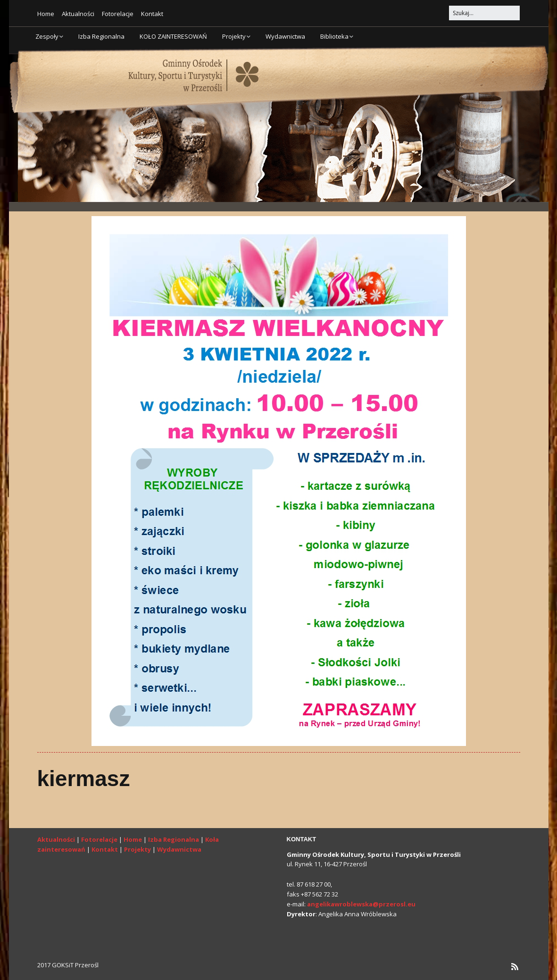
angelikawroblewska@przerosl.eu (361, 904)
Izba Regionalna (101, 36)
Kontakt (152, 14)
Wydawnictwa (285, 36)
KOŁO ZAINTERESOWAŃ (173, 36)
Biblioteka (334, 36)
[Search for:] (484, 13)
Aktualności (78, 14)
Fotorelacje (118, 14)
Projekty (234, 36)
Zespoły (47, 36)
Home (46, 14)
